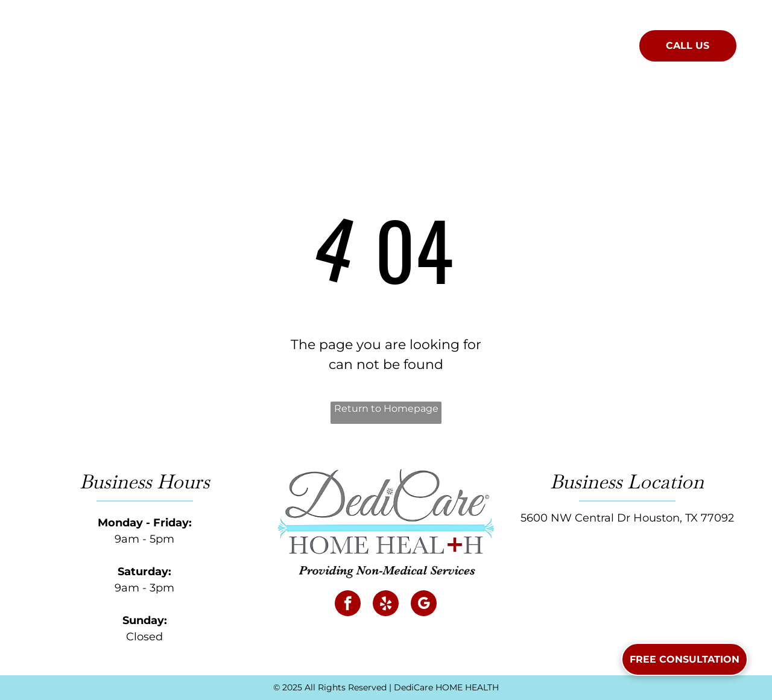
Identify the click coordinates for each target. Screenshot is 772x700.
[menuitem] (268, 43)
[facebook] (348, 605)
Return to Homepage (386, 408)
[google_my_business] (424, 605)
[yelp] (386, 605)
